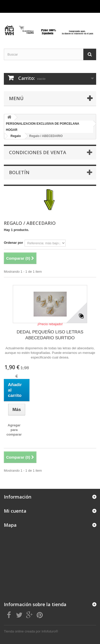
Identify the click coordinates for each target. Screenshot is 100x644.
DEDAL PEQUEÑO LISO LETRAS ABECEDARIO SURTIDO (50, 335)
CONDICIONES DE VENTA (38, 152)
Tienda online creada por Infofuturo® (31, 631)
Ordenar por (13, 243)
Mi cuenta (15, 511)
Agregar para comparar (14, 430)
